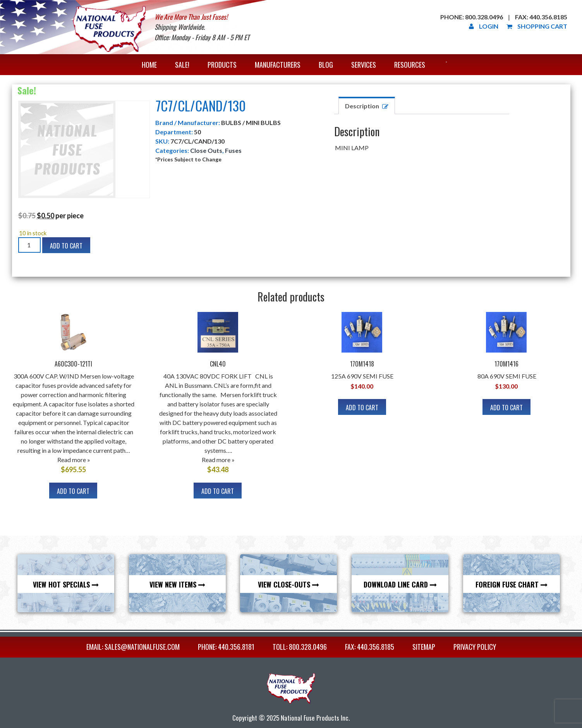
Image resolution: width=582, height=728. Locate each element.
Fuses (233, 150)
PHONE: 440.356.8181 (226, 647)
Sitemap (424, 647)
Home (149, 65)
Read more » (74, 460)
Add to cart (66, 246)
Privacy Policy (475, 647)
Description (362, 106)
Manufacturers (278, 65)
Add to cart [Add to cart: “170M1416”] (506, 408)
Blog (326, 65)
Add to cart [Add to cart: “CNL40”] (218, 491)
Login (484, 26)
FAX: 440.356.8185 (370, 647)
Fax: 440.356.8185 (541, 17)
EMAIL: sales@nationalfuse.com (133, 647)
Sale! (182, 65)
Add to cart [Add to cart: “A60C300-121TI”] (73, 491)
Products (222, 65)
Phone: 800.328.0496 (472, 17)
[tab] (367, 105)
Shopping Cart (537, 26)
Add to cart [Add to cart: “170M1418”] (362, 408)
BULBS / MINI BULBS (251, 122)
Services (364, 65)
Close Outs (206, 150)
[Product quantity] (29, 245)
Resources (410, 65)
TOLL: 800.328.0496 (300, 647)
